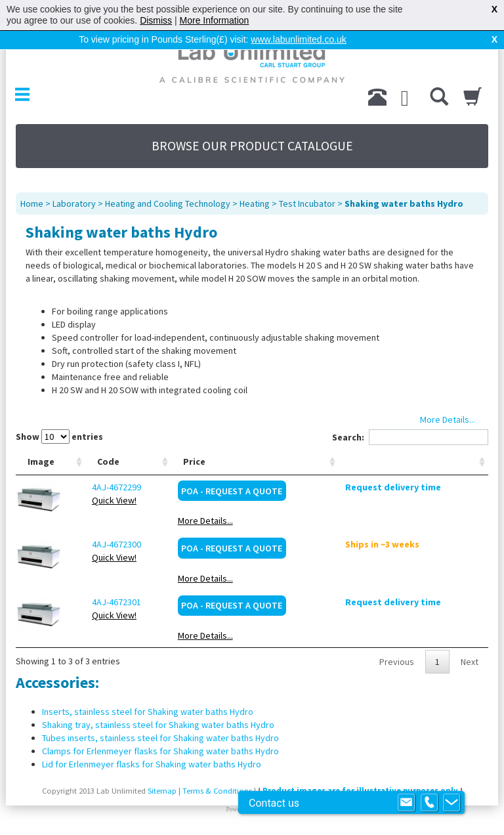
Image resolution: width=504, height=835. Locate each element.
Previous (397, 662)
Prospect (267, 809)
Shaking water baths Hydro (404, 203)
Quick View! (105, 500)
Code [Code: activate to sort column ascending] (99, 461)
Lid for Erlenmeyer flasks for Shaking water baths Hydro (152, 764)
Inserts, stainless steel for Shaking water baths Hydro (148, 712)
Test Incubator (307, 203)
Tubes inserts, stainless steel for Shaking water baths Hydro (160, 738)
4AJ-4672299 (107, 487)
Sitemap (162, 791)
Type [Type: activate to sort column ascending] (174, 461)
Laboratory (74, 203)
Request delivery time (412, 487)
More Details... (245, 521)
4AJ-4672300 (107, 544)
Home (32, 203)
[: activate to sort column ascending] (423, 462)
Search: (410, 437)
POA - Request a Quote (272, 491)
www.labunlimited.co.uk (299, 39)
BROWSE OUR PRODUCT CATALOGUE (252, 146)
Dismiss (156, 20)
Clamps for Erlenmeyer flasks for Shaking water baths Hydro (160, 751)
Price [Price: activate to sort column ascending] (234, 461)
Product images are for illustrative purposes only (360, 791)
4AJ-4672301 (107, 602)
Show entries (59, 437)
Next (470, 662)
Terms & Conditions (217, 791)
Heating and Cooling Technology (168, 203)
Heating (255, 203)
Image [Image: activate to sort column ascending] (41, 461)
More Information (215, 20)
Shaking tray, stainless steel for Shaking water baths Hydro (158, 725)
